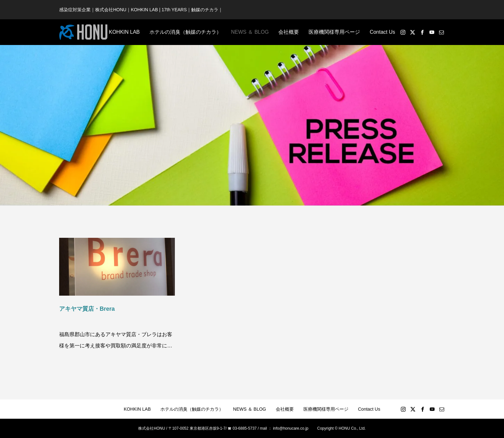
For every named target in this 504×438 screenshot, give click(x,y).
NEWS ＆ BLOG (250, 32)
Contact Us (382, 32)
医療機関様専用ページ (334, 32)
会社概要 (289, 32)
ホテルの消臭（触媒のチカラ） (185, 32)
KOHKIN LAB (124, 32)
